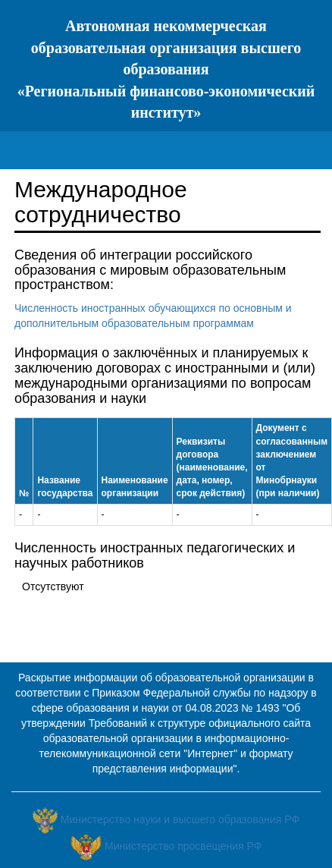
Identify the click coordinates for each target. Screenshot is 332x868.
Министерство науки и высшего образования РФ (180, 819)
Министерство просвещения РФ (183, 846)
